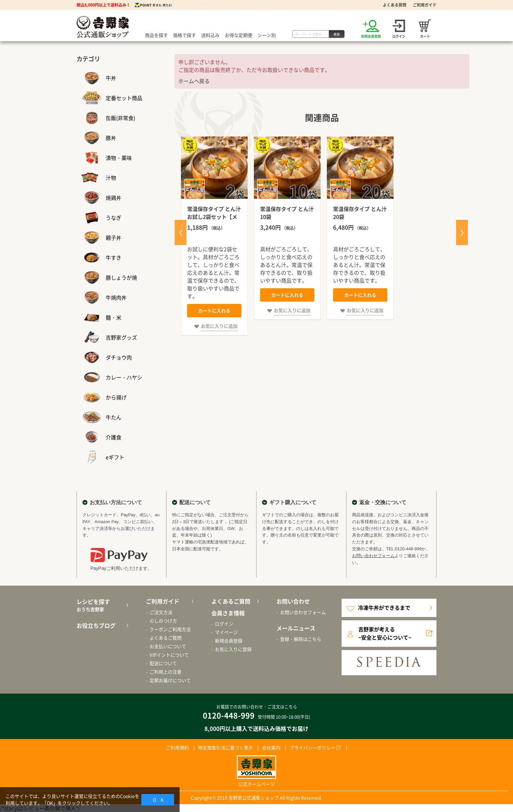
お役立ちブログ (96, 625)
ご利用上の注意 (166, 672)
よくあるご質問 (166, 638)
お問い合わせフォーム (373, 556)
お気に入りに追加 (219, 326)
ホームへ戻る (194, 81)
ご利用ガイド (425, 5)
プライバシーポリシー (312, 748)
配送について (163, 663)
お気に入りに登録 (233, 649)
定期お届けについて (170, 680)
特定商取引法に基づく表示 (225, 748)
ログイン (224, 624)
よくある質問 (395, 5)
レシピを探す (102, 605)
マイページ (226, 632)
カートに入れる (214, 310)
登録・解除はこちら (301, 639)
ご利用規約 (177, 748)
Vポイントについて (169, 655)
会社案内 (271, 748)
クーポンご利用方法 (170, 629)
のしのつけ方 (163, 621)
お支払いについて (168, 646)
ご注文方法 (161, 612)
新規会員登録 (229, 641)
